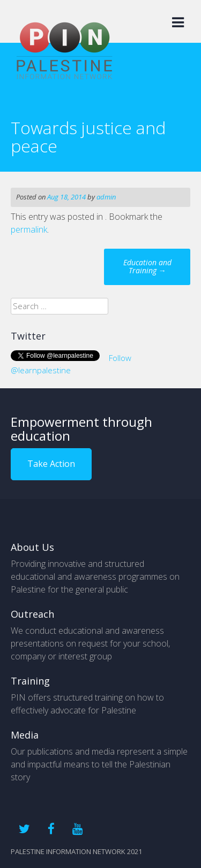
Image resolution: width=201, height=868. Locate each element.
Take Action (51, 464)
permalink (29, 229)
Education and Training (147, 266)
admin (106, 197)
